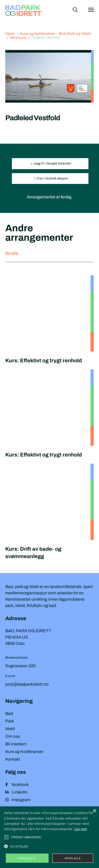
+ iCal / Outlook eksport (51, 178)
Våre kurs (18, 37)
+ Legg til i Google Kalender (51, 163)
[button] (26, 837)
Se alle (12, 253)
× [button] (94, 811)
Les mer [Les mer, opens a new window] (81, 829)
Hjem (11, 33)
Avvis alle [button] (73, 858)
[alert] (49, 837)
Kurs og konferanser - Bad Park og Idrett (55, 33)
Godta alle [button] (27, 858)
